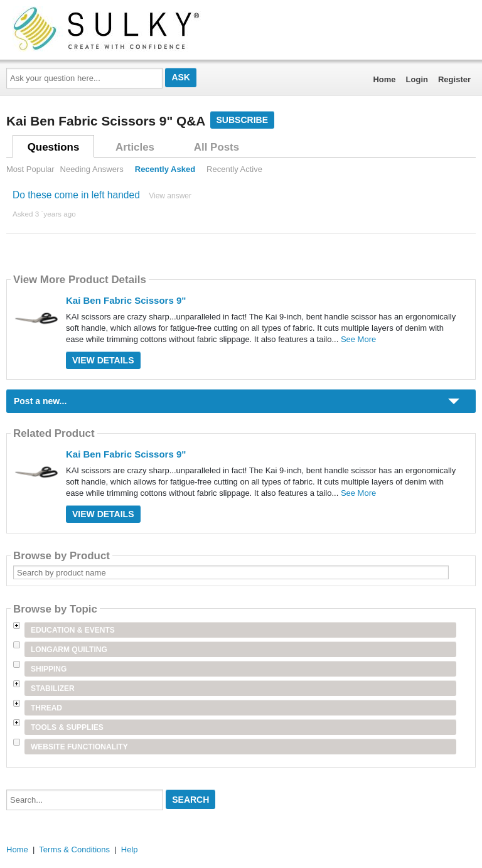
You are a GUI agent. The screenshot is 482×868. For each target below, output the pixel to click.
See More (358, 339)
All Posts (217, 147)
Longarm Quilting (69, 650)
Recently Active (234, 169)
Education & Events (73, 630)
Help (130, 849)
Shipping (49, 669)
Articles (135, 147)
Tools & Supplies (67, 727)
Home (384, 79)
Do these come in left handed (76, 195)
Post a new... (40, 401)
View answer (170, 196)
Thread (46, 708)
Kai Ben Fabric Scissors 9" (126, 300)
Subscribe (242, 120)
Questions (54, 147)
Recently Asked (165, 169)
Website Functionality (79, 747)
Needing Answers (92, 169)
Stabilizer (53, 689)
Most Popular (30, 169)
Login (417, 79)
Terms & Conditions (74, 849)
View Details (103, 360)
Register (454, 79)
